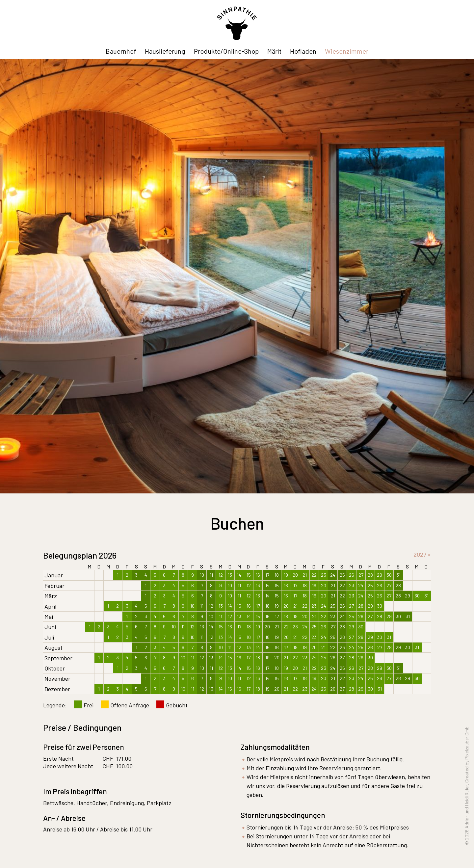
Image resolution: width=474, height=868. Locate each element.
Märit (274, 51)
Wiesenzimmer (347, 51)
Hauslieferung (165, 51)
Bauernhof (121, 51)
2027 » (422, 554)
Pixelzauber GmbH (467, 742)
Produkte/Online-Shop (226, 51)
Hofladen (303, 51)
